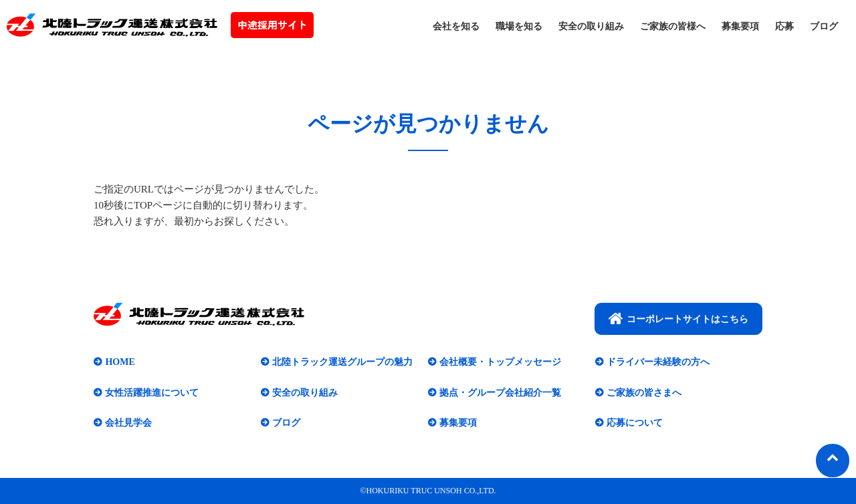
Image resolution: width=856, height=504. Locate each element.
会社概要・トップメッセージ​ (500, 362)
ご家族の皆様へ (673, 26)
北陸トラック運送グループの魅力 (342, 362)
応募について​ (635, 423)
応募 (784, 26)
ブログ (824, 26)
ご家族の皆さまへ (644, 393)
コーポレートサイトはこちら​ (678, 318)
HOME (120, 362)
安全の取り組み (591, 26)
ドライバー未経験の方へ (658, 362)
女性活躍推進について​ (152, 393)
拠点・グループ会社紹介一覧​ (500, 393)
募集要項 (740, 26)
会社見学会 (128, 423)
